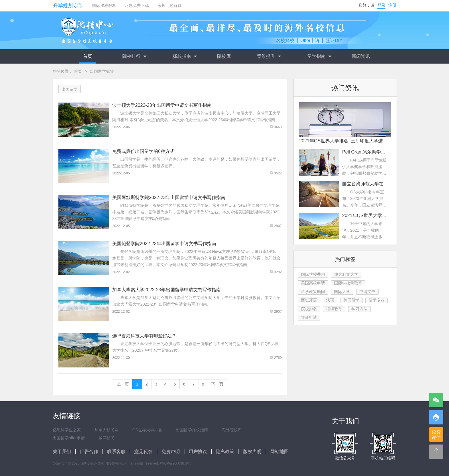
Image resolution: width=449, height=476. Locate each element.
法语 (330, 300)
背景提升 (269, 56)
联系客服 (116, 452)
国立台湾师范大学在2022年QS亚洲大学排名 (365, 184)
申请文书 (367, 292)
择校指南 (185, 56)
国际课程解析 (104, 5)
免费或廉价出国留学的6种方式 (143, 151)
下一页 (217, 384)
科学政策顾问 (313, 292)
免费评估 (436, 435)
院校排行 (134, 56)
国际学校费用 (313, 274)
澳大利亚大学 (346, 274)
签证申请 (309, 317)
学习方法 (359, 309)
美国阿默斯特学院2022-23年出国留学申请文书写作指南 (169, 197)
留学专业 (377, 300)
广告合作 (89, 452)
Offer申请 (310, 41)
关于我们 (62, 452)
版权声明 (252, 452)
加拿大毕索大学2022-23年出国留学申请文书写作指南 (167, 290)
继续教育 (334, 309)
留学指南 (319, 56)
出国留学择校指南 (192, 430)
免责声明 (171, 452)
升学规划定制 (68, 6)
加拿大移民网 (107, 430)
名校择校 (285, 41)
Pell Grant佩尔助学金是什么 (365, 152)
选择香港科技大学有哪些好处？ (144, 336)
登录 (381, 5)
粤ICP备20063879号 (175, 463)
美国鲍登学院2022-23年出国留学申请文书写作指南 (164, 244)
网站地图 (279, 452)
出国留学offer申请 (69, 438)
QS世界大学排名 (147, 430)
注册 (392, 5)
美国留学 (351, 300)
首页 (88, 56)
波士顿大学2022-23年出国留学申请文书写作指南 (162, 105)
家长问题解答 (170, 5)
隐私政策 (225, 452)
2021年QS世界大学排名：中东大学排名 (365, 216)
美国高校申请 (313, 283)
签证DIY (334, 41)
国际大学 (342, 292)
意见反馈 (143, 452)
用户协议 (198, 452)
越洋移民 (107, 438)
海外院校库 (232, 430)
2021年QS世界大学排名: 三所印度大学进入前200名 (345, 141)
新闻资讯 (361, 56)
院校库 (224, 56)
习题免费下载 (137, 5)
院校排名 (309, 309)
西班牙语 (309, 300)
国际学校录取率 (348, 283)
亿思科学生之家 (67, 430)
